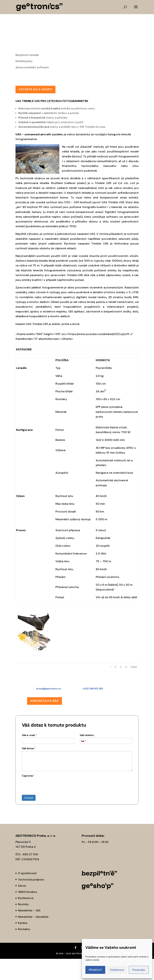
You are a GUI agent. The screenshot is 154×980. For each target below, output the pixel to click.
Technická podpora (31, 880)
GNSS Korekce (27, 892)
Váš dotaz (29, 748)
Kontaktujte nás (45, 701)
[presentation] (49, 785)
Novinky (23, 904)
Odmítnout (117, 970)
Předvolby (139, 970)
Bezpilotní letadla (27, 55)
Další (134, 667)
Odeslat (29, 798)
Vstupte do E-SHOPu (35, 89)
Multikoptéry (24, 61)
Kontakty (24, 929)
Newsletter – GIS (29, 910)
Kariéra (23, 923)
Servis (22, 886)
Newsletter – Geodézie (33, 917)
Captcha (28, 776)
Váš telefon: (87, 735)
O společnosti (27, 873)
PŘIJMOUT (95, 970)
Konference (26, 898)
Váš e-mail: (30, 735)
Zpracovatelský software (32, 67)
